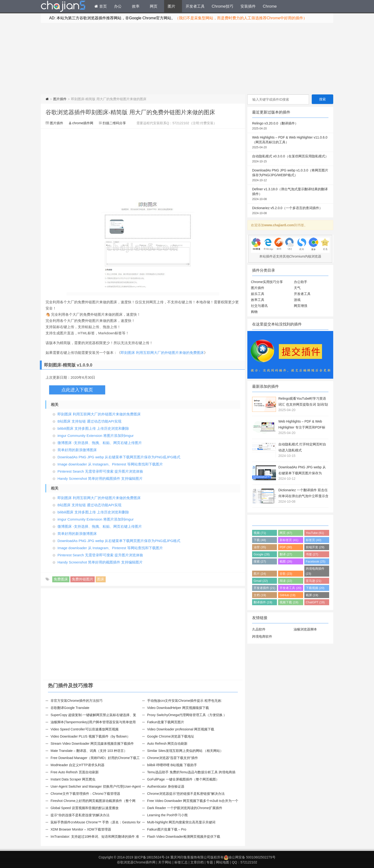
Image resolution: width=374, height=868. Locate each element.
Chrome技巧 (223, 6)
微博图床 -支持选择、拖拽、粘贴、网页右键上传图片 (100, 443)
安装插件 (248, 6)
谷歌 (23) (286, 574)
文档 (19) (260, 595)
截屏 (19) (312, 595)
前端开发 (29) (315, 547)
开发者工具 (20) (290, 588)
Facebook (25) (316, 561)
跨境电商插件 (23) (315, 571)
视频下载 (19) (289, 602)
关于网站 (165, 862)
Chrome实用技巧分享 (267, 282)
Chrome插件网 (63, 7)
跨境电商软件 (262, 636)
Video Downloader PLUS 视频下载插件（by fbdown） (90, 736)
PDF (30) (286, 547)
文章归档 (197, 862)
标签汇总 (181, 862)
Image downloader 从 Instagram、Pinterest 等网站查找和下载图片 (110, 464)
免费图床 (61, 579)
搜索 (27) (260, 561)
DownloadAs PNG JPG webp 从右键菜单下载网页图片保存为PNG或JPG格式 (119, 457)
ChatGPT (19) (315, 602)
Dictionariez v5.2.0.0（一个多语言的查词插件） (290, 211)
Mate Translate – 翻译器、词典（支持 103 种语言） (89, 751)
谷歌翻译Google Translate (70, 708)
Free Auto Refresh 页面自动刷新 (75, 772)
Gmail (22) (261, 581)
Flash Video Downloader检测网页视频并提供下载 (184, 837)
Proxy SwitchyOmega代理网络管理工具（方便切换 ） (187, 715)
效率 (136, 6)
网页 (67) (286, 533)
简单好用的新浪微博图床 (77, 450)
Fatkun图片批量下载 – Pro (167, 829)
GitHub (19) (287, 595)
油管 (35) (260, 547)
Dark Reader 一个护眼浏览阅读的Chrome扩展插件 (185, 808)
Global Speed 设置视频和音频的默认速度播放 (85, 808)
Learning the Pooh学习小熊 (167, 815)
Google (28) (262, 554)
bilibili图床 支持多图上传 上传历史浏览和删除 (93, 428)
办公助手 (301, 282)
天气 (297, 288)
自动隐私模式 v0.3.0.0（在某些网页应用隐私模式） (290, 159)
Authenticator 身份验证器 (166, 786)
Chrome (270, 6)
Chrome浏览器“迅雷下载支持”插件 (173, 758)
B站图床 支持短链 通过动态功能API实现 (89, 421)
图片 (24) (260, 574)
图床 (101, 579)
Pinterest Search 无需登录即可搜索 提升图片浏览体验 (100, 471)
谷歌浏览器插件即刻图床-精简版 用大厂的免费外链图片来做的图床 (130, 112)
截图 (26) (286, 561)
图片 (171, 6)
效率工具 (258, 300)
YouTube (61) (315, 533)
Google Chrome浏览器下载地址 (171, 736)
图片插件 (60, 99)
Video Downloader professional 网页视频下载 (181, 729)
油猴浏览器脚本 (305, 629)
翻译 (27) (286, 554)
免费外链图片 (83, 579)
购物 (254, 312)
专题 (210, 862)
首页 (101, 6)
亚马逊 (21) (314, 581)
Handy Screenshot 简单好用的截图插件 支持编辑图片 (100, 478)
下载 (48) (260, 540)
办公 (118, 6)
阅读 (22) (286, 581)
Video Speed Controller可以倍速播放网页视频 (85, 729)
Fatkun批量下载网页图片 (166, 722)
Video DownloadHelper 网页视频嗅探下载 (178, 708)
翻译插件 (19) (263, 602)
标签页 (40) (314, 540)
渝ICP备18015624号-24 (152, 857)
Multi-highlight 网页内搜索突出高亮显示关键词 (181, 822)
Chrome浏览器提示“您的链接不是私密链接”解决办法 (186, 794)
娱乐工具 (258, 294)
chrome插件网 (83, 123)
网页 (154, 6)
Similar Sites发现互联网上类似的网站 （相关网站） (185, 751)
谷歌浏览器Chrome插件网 (136, 862)
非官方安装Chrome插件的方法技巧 (77, 701)
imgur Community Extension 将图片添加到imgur (96, 436)
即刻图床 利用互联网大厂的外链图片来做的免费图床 (162, 353)
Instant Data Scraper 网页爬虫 (73, 779)
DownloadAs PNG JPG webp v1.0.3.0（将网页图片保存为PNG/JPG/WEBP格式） (290, 176)
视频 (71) (260, 533)
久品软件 (259, 629)
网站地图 (223, 862)
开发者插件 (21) (264, 588)
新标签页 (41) (289, 540)
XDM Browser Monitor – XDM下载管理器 (81, 829)
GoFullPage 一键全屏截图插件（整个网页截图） (183, 779)
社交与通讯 (259, 306)
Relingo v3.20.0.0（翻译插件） (290, 126)
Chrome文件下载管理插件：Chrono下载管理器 (85, 794)
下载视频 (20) (315, 588)
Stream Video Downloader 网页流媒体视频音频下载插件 (92, 744)
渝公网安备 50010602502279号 (250, 857)
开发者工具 (195, 6)
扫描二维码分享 (114, 123)
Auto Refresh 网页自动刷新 (167, 744)
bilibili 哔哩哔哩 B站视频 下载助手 (172, 765)
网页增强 (301, 306)
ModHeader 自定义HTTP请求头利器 (78, 765)
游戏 (297, 300)
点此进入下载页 (77, 390)
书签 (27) (312, 554)
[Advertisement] (187, 59)
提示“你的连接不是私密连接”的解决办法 (80, 815)
